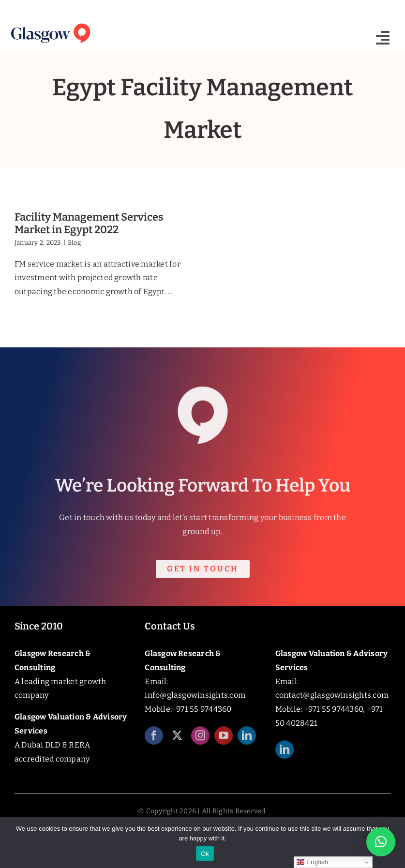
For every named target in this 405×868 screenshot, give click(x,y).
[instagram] (200, 741)
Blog (74, 243)
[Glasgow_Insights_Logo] (50, 23)
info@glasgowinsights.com (195, 695)
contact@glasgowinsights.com (332, 695)
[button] (381, 842)
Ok (205, 854)
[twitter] (177, 741)
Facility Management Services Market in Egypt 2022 (89, 223)
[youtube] (224, 741)
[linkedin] (247, 741)
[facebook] (154, 741)
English (312, 862)
